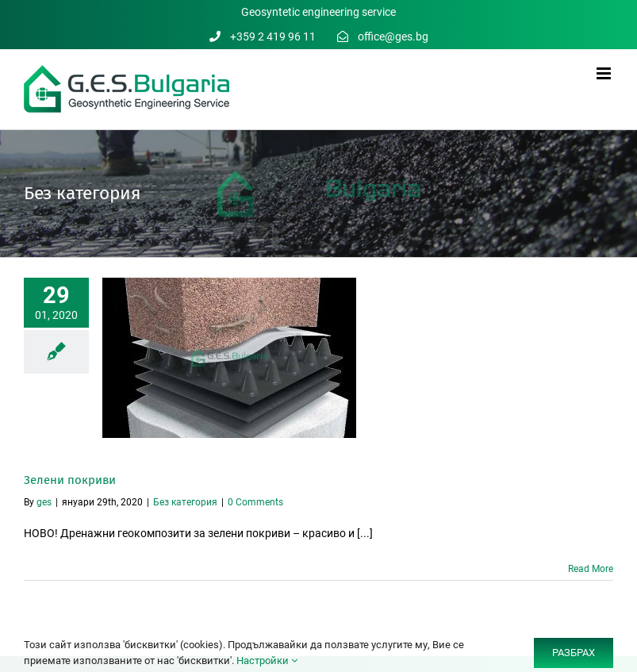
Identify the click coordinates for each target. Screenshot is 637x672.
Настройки (267, 660)
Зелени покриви (70, 480)
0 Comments (255, 502)
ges (44, 502)
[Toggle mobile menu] (605, 73)
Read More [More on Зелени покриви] (591, 569)
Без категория (185, 502)
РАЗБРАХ (574, 653)
